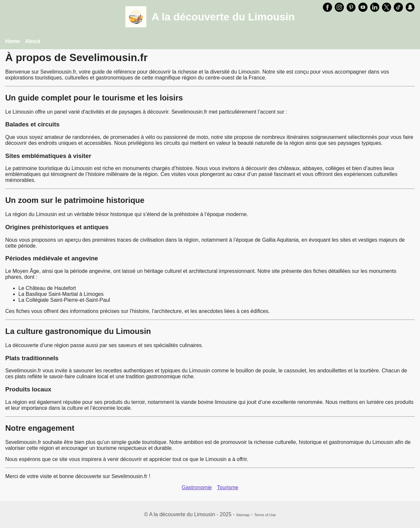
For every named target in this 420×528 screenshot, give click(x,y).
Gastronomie (197, 487)
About (32, 41)
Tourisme (228, 487)
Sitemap (243, 515)
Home (12, 41)
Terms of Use (265, 515)
